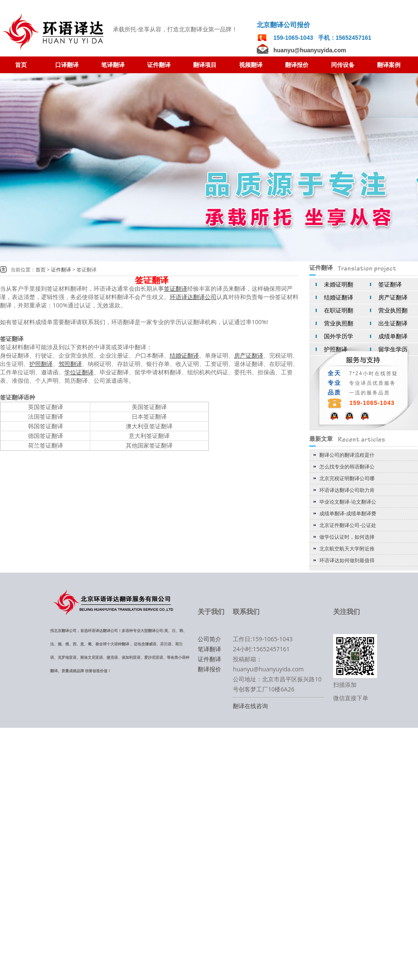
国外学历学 (339, 336)
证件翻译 (61, 270)
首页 (41, 270)
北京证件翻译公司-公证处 (348, 525)
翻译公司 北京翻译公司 (54, 32)
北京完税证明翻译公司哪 (347, 478)
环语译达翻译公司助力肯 (347, 490)
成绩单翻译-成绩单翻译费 (348, 513)
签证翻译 (390, 284)
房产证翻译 (393, 297)
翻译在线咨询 (250, 706)
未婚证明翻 (339, 284)
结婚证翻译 (339, 297)
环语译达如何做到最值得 (347, 560)
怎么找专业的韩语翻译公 (347, 467)
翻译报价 (209, 669)
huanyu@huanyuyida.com (310, 50)
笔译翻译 (209, 649)
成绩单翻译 (393, 336)
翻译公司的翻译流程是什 (347, 455)
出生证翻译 (393, 323)
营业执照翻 (393, 310)
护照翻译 (336, 349)
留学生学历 (393, 349)
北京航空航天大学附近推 (347, 549)
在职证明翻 (339, 310)
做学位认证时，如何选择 (347, 537)
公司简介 (209, 639)
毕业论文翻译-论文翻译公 (348, 502)
